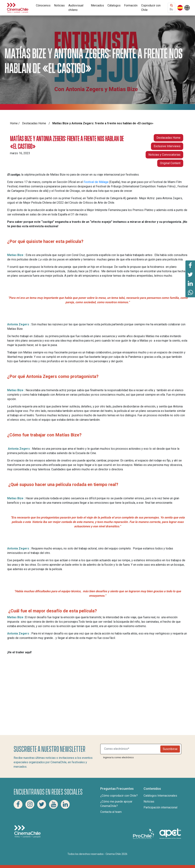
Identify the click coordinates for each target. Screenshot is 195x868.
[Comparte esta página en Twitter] (190, 274)
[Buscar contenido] (171, 9)
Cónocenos (43, 5)
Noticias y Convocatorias (164, 155)
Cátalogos (114, 5)
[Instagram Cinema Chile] (30, 804)
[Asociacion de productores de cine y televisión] (170, 834)
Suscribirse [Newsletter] (170, 749)
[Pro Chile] (144, 834)
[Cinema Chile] (18, 7)
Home (14, 123)
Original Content (170, 163)
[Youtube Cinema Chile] (53, 804)
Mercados (97, 5)
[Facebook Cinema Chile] (18, 804)
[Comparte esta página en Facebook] (190, 265)
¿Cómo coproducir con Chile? (119, 796)
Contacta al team (111, 812)
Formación (131, 5)
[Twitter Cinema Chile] (42, 804)
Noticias (59, 5)
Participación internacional (160, 807)
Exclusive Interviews (167, 146)
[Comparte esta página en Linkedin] (190, 283)
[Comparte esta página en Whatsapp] (190, 293)
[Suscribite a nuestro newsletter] (131, 749)
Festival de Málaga (96, 182)
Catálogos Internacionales (160, 796)
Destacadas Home (34, 123)
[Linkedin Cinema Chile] (65, 804)
